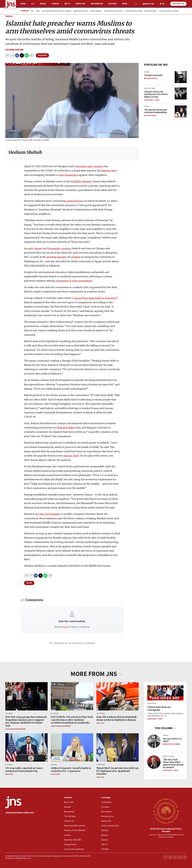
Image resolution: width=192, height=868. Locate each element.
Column (147, 72)
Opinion (55, 4)
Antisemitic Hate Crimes (114, 11)
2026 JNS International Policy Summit (166, 830)
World (43, 4)
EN (163, 4)
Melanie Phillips (151, 79)
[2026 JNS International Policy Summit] (166, 811)
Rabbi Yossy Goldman (171, 744)
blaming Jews (109, 171)
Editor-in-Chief (150, 88)
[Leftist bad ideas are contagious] (165, 693)
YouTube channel (81, 181)
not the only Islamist (48, 514)
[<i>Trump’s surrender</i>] (181, 77)
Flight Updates (96, 11)
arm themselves (69, 175)
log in (65, 627)
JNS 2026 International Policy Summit (56, 11)
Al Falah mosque (57, 257)
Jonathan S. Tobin (152, 100)
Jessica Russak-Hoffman (15, 729)
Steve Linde (56, 774)
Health (29, 583)
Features (113, 4)
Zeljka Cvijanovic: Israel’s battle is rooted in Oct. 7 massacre (71, 770)
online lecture (75, 201)
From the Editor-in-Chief (169, 11)
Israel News (101, 713)
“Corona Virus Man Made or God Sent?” (95, 298)
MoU (38, 11)
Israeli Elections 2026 (134, 11)
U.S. (33, 4)
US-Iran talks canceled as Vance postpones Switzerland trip (24, 770)
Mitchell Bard (150, 116)
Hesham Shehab (14, 50)
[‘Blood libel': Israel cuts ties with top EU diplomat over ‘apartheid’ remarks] (118, 747)
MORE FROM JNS (96, 674)
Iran (33, 11)
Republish (42, 55)
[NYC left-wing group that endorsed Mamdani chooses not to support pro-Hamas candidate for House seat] (26, 696)
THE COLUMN (165, 728)
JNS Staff (100, 723)
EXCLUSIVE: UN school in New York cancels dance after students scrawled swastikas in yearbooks (72, 720)
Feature (54, 765)
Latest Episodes (151, 11)
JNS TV (67, 4)
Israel (23, 4)
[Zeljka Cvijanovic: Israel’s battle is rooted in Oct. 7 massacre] (72, 747)
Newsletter (148, 4)
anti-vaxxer (35, 248)
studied (76, 257)
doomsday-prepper (60, 248)
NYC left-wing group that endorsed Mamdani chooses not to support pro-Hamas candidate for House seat (26, 721)
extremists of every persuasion (74, 281)
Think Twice (152, 704)
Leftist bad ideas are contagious (159, 709)
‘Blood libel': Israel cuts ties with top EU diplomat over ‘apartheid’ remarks (117, 771)
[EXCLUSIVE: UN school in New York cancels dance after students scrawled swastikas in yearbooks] (72, 696)
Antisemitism (97, 4)
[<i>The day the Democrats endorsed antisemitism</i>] (181, 111)
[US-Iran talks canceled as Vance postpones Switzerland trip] (26, 747)
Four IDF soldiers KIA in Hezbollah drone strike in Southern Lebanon (117, 718)
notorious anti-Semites (89, 166)
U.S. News (9, 713)
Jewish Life (80, 4)
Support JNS (178, 4)
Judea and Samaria (81, 11)
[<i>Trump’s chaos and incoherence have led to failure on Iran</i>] (181, 93)
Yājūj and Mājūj (65, 428)
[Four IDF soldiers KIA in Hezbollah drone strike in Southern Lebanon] (118, 696)
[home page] (11, 5)
